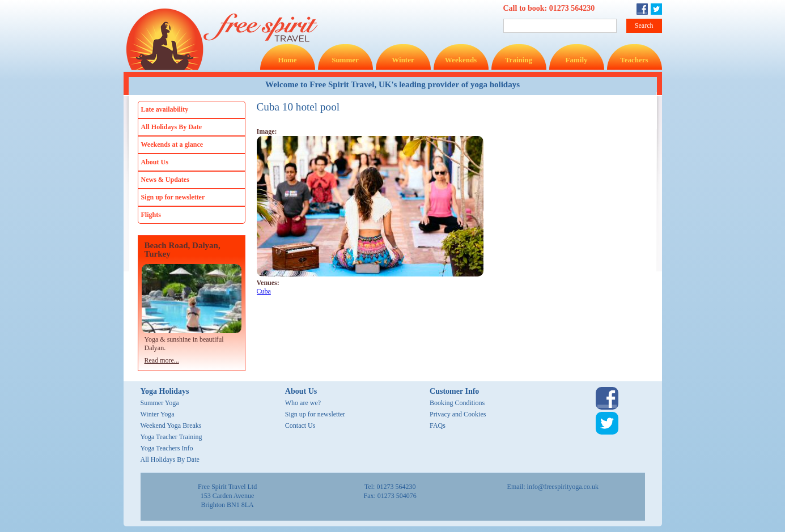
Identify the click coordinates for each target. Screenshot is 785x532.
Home (287, 60)
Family (577, 60)
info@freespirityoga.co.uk (563, 487)
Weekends (461, 60)
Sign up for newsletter (173, 197)
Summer (345, 60)
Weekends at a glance (172, 144)
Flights (151, 215)
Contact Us (300, 425)
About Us (155, 162)
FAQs (438, 425)
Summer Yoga (160, 403)
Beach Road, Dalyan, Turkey (183, 250)
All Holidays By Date (172, 127)
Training (519, 60)
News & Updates (165, 180)
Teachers (634, 60)
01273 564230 (572, 8)
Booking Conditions (457, 403)
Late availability (165, 109)
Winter (403, 60)
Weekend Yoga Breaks (171, 425)
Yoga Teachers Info (167, 448)
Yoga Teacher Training (171, 437)
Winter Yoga (158, 414)
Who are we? (303, 403)
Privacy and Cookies (458, 414)
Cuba (264, 291)
